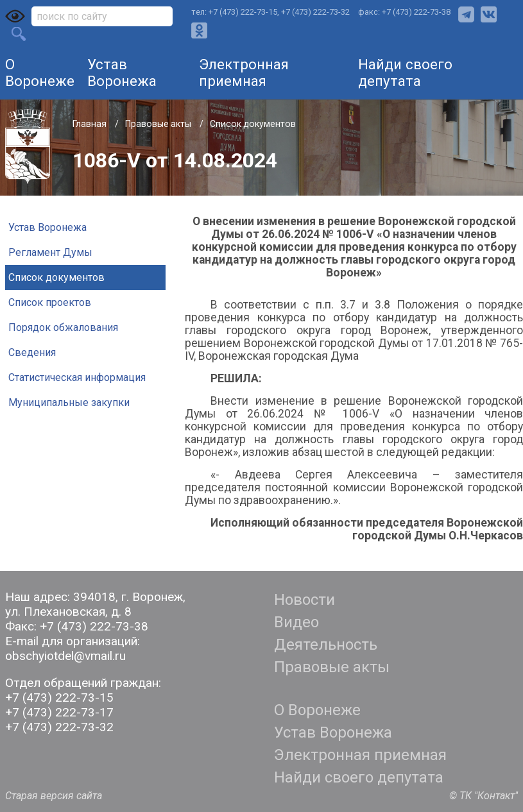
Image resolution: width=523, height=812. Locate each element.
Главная (90, 124)
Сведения (32, 352)
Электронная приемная (244, 72)
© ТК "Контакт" (484, 796)
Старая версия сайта (54, 796)
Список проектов (50, 302)
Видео (296, 622)
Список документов (253, 124)
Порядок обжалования (63, 327)
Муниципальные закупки (69, 402)
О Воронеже (40, 72)
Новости (304, 600)
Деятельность (326, 645)
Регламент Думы (50, 252)
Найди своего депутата (405, 72)
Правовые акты (159, 124)
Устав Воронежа (122, 72)
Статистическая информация (77, 377)
